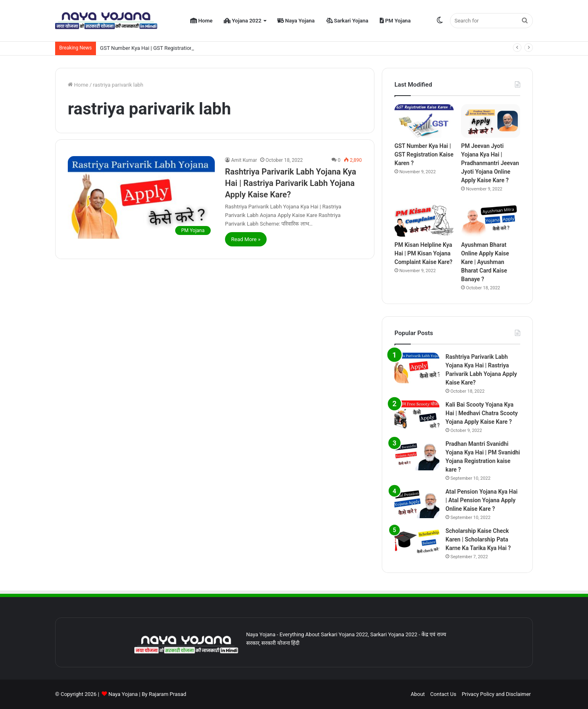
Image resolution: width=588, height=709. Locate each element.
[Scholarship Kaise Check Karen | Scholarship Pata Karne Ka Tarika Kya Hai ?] (417, 542)
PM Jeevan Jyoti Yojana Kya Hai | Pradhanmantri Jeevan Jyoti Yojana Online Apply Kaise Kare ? (490, 163)
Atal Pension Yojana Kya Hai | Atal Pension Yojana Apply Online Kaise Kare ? (481, 500)
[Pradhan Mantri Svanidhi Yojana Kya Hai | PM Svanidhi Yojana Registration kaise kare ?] (417, 455)
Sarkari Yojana (347, 21)
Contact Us (443, 694)
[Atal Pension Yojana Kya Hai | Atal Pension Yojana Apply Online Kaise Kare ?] (417, 503)
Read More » (246, 239)
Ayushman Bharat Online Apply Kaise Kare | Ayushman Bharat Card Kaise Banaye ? (485, 262)
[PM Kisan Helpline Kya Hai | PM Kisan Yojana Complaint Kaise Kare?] (424, 220)
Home (201, 21)
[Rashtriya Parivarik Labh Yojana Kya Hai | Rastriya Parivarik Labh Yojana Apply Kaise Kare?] (141, 198)
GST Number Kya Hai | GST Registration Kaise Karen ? (163, 48)
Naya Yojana (296, 21)
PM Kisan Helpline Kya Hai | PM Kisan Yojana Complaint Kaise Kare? (423, 253)
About (418, 694)
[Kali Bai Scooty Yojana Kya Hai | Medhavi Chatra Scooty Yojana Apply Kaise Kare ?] (417, 416)
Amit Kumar (244, 160)
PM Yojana (395, 21)
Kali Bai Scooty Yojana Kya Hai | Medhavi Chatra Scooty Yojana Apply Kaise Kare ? (482, 413)
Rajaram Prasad (167, 694)
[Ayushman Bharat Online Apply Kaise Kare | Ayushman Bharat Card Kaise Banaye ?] (491, 220)
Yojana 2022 (243, 21)
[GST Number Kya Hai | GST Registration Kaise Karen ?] (424, 121)
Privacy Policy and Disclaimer (496, 694)
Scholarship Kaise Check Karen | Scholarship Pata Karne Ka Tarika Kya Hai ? (478, 539)
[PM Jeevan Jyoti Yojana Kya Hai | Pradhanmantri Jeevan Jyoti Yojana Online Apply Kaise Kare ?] (491, 121)
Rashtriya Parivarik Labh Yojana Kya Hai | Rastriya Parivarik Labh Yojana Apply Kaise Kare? (291, 183)
